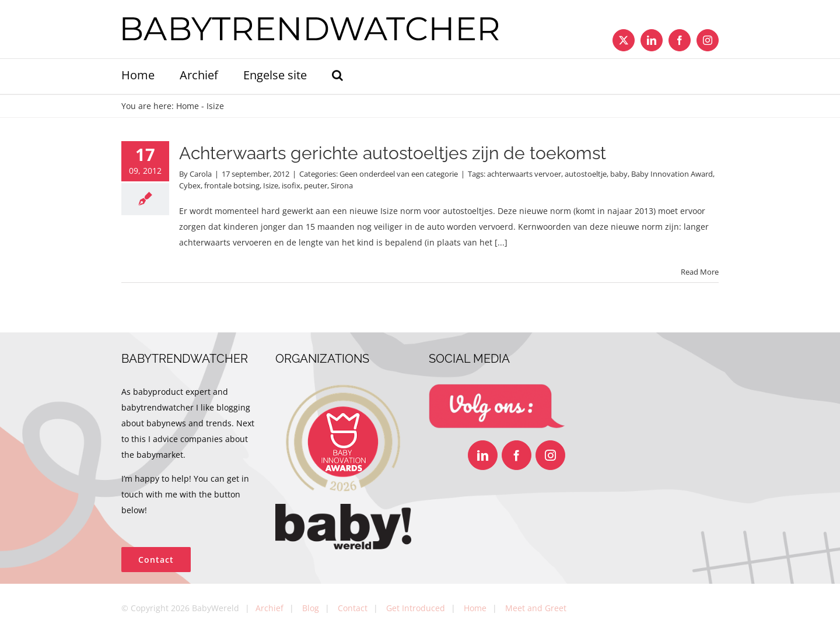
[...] (501, 242)
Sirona (342, 185)
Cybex (190, 185)
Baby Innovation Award (672, 174)
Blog (311, 608)
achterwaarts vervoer (524, 174)
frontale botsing (232, 185)
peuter (316, 185)
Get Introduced (416, 608)
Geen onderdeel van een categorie (399, 174)
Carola (201, 174)
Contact (353, 608)
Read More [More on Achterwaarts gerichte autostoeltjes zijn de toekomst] (700, 272)
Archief (269, 608)
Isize (271, 185)
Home (188, 106)
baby (619, 174)
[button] (337, 76)
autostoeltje (586, 174)
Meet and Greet (536, 608)
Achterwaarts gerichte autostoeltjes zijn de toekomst (393, 153)
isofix (291, 185)
